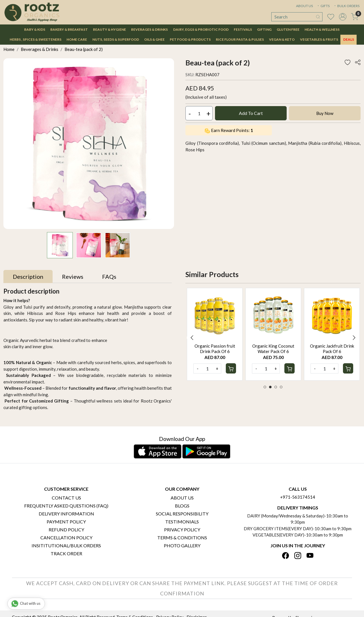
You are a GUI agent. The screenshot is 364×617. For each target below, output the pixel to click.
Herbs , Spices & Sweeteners (36, 39)
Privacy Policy (182, 530)
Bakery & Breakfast (69, 29)
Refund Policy (66, 530)
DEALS (349, 39)
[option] (215, 334)
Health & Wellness (322, 29)
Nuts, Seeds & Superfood (116, 39)
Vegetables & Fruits (319, 39)
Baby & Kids (35, 29)
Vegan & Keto (282, 39)
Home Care (77, 39)
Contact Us (66, 498)
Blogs (182, 506)
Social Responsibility (182, 514)
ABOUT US (304, 6)
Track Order (66, 553)
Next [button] (354, 338)
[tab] (28, 276)
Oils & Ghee (154, 39)
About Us (182, 498)
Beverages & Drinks (149, 29)
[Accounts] (343, 17)
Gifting (264, 29)
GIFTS (323, 6)
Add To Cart (251, 113)
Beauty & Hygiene (109, 29)
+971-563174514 (298, 497)
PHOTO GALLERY (182, 545)
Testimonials (182, 522)
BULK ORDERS (346, 6)
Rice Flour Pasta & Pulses (240, 39)
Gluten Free (288, 29)
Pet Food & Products (190, 39)
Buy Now (325, 113)
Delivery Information (66, 514)
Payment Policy (66, 522)
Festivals (243, 29)
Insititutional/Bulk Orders (66, 545)
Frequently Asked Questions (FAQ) (66, 506)
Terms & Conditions (182, 537)
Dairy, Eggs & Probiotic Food (201, 29)
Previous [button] (192, 338)
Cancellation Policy (66, 537)
